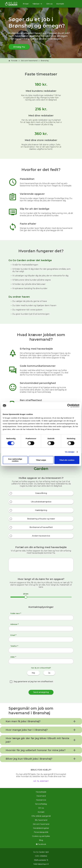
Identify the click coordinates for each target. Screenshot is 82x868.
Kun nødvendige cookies (15, 460)
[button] (41, 721)
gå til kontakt (41, 781)
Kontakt (60, 4)
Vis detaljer (70, 452)
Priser (26, 4)
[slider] (26, 597)
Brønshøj (45, 61)
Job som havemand (29, 61)
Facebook (41, 844)
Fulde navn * (16, 613)
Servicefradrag (41, 804)
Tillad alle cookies (67, 460)
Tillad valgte (41, 460)
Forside (13, 61)
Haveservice (41, 800)
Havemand (41, 796)
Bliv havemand (41, 820)
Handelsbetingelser (41, 828)
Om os (50, 4)
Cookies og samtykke (41, 836)
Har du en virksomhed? (41, 668)
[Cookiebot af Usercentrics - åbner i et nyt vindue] (69, 406)
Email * (13, 635)
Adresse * (14, 624)
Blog (41, 840)
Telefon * (14, 646)
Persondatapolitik (41, 832)
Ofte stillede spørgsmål (41, 816)
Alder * (13, 657)
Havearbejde (41, 792)
